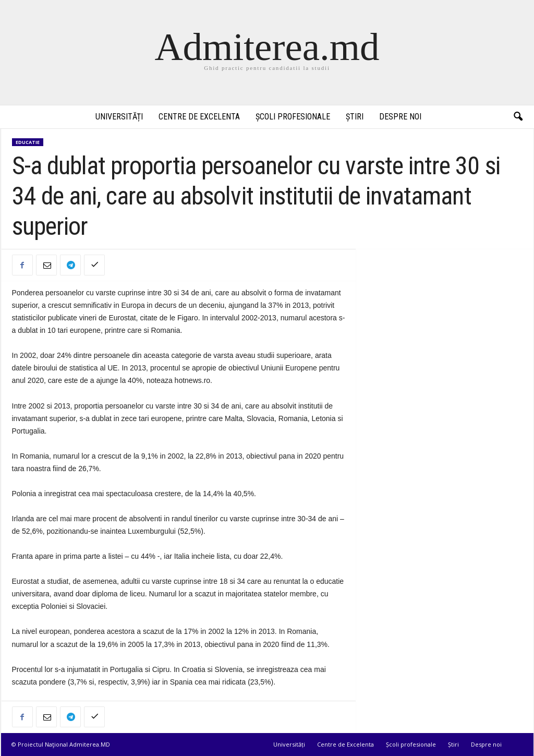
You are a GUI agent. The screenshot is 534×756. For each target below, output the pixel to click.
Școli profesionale (293, 117)
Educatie (28, 142)
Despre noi (400, 117)
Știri (355, 117)
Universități (119, 117)
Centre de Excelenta (199, 117)
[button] (518, 117)
